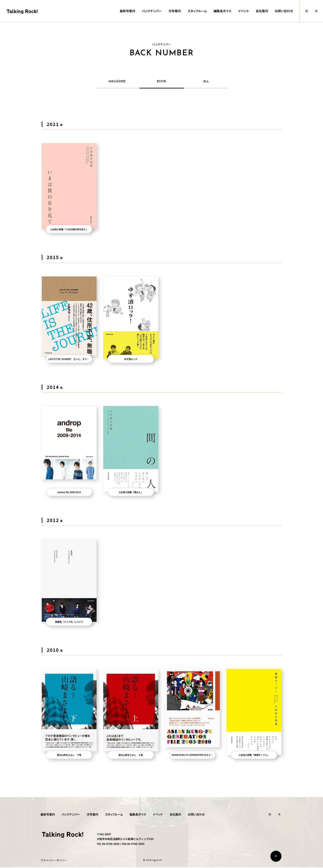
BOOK (161, 81)
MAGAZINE (117, 81)
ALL (206, 81)
